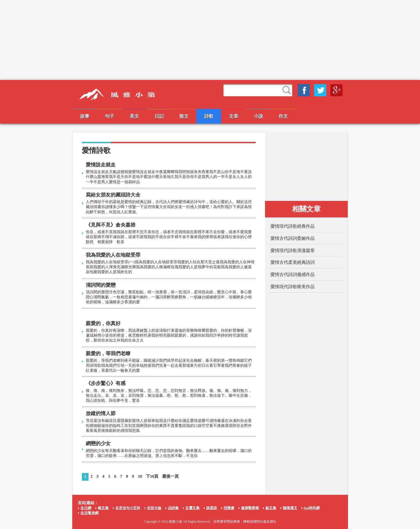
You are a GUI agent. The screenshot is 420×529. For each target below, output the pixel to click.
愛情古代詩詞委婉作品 (293, 238)
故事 (85, 116)
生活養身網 (89, 513)
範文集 (103, 508)
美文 (134, 116)
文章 (234, 116)
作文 (283, 116)
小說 (258, 116)
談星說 (212, 508)
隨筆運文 (290, 508)
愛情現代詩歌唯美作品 (293, 287)
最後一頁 (170, 476)
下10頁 (152, 476)
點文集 (271, 508)
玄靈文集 (192, 508)
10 (140, 476)
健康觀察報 (250, 508)
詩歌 (209, 116)
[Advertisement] (210, 40)
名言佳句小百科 (128, 508)
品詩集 (173, 508)
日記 (159, 116)
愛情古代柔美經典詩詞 (293, 262)
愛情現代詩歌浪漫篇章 (293, 250)
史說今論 (154, 508)
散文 (184, 116)
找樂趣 (229, 508)
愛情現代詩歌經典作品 (293, 226)
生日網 (86, 508)
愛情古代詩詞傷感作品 (293, 274)
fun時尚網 (312, 508)
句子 (109, 116)
